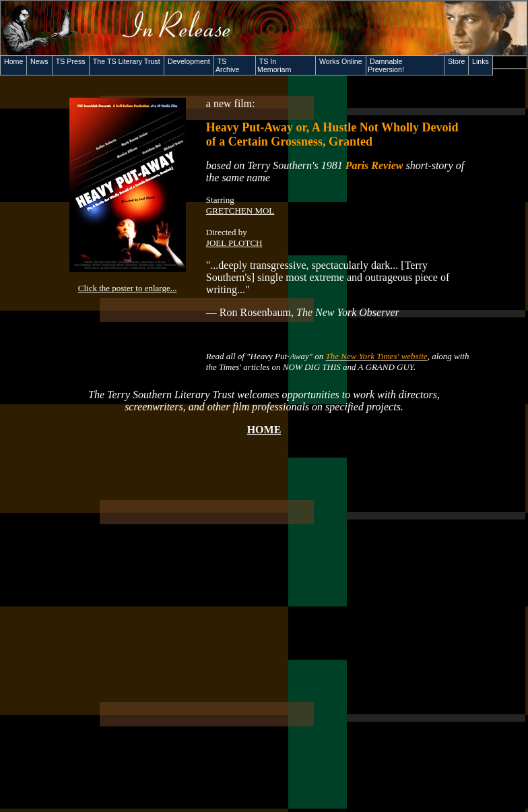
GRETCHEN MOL (240, 211)
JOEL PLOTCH (234, 243)
